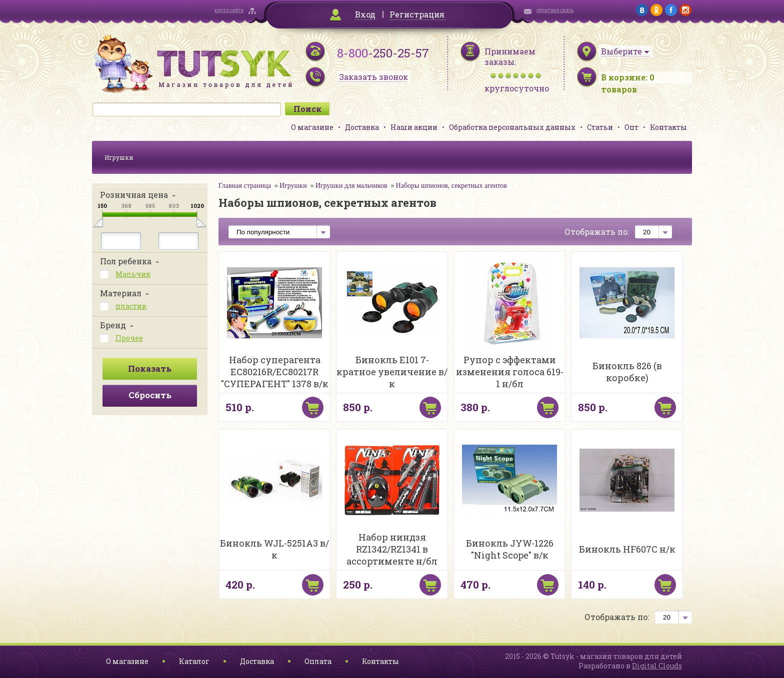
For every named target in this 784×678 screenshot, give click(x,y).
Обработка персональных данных (512, 127)
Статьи (600, 127)
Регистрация (417, 14)
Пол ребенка (126, 261)
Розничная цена (134, 195)
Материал (121, 293)
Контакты (668, 127)
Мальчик (133, 274)
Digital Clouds (657, 666)
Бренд (113, 325)
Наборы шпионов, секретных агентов (451, 186)
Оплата (318, 661)
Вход (365, 14)
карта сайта (229, 10)
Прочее (129, 338)
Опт (631, 127)
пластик (131, 306)
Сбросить (150, 395)
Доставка (362, 127)
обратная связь (555, 10)
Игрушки (119, 157)
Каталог (194, 661)
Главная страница (245, 186)
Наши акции (414, 127)
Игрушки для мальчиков (351, 186)
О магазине (312, 127)
